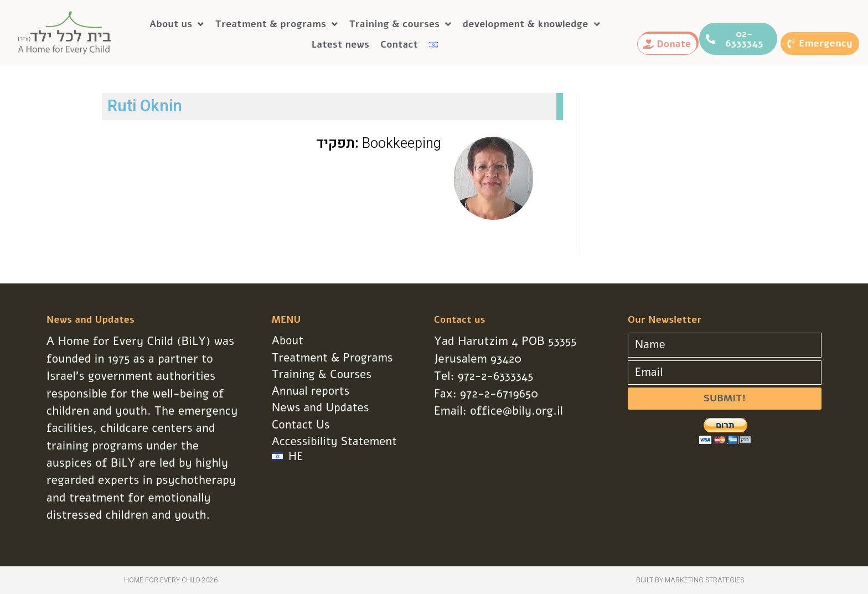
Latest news (340, 45)
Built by (650, 580)
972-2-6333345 (497, 376)
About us (177, 24)
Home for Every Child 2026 (171, 580)
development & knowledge (531, 24)
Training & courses (401, 24)
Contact (399, 45)
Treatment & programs (277, 24)
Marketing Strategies (704, 580)
